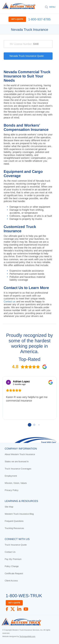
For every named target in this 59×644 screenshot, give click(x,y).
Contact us (10, 302)
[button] (30, 425)
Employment (11, 476)
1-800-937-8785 (39, 19)
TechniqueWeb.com (27, 636)
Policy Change (12, 566)
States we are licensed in (17, 461)
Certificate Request (14, 573)
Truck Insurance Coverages (18, 469)
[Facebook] (7, 609)
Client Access (11, 581)
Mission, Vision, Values (16, 483)
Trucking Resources (14, 528)
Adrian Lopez (21, 381)
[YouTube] (26, 609)
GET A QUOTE (17, 19)
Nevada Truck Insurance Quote (27, 56)
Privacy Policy (12, 490)
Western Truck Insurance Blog (19, 514)
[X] (13, 609)
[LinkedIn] (19, 609)
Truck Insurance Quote (16, 545)
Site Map (9, 507)
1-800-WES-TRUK (24, 596)
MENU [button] (52, 7)
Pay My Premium (13, 559)
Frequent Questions (14, 521)
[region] (29, 406)
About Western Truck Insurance (20, 454)
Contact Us (10, 552)
